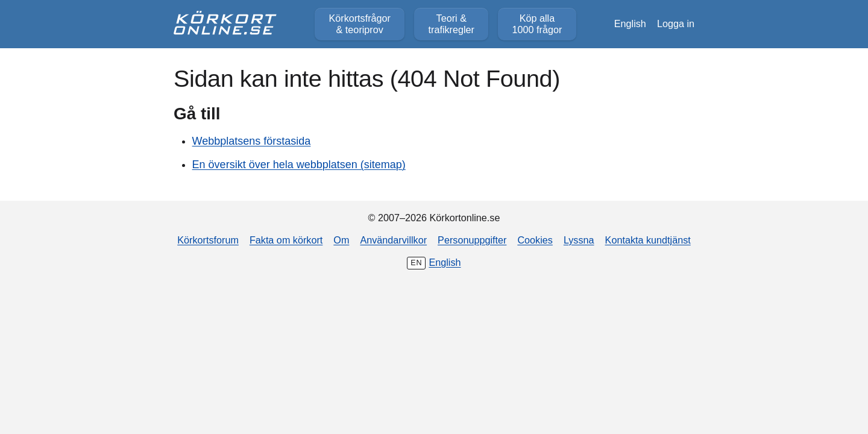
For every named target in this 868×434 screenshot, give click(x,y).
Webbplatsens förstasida (252, 141)
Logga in (676, 24)
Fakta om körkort (286, 240)
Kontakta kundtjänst (648, 240)
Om (341, 240)
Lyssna (579, 240)
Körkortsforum (208, 240)
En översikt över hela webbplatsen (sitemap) (299, 165)
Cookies (535, 240)
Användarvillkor (393, 240)
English (630, 24)
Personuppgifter (472, 240)
